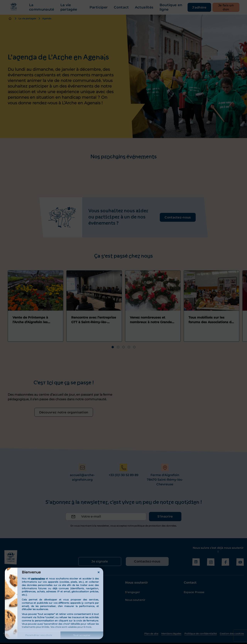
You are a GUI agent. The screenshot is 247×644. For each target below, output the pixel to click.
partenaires (38, 579)
